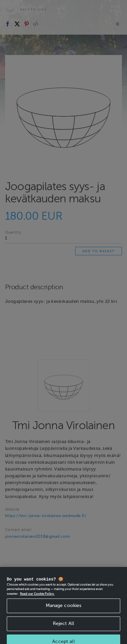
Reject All (63, 630)
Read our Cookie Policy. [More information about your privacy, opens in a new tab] (37, 600)
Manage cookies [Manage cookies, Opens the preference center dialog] (64, 612)
